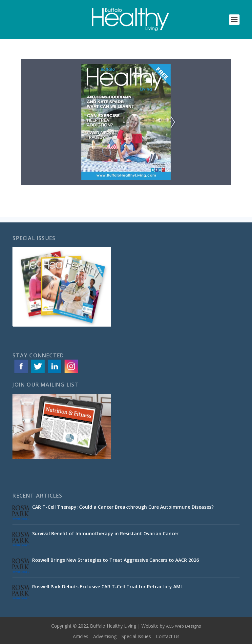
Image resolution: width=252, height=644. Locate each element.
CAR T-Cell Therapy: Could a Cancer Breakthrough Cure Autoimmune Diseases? (123, 507)
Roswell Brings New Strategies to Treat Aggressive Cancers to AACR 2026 (115, 560)
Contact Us (168, 636)
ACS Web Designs (184, 626)
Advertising (105, 636)
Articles (81, 636)
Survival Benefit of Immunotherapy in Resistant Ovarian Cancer (105, 533)
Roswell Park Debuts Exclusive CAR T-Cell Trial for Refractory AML (107, 587)
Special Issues (136, 636)
